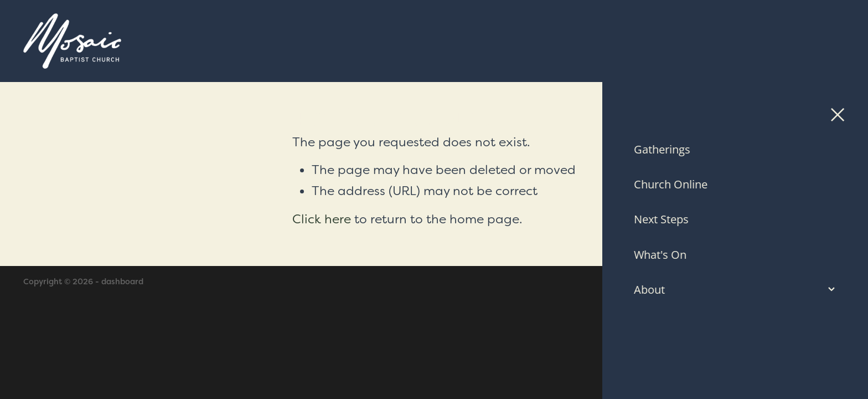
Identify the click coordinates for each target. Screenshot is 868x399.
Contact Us (765, 41)
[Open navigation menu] (831, 41)
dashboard (122, 282)
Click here (322, 219)
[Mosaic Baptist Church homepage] (331, 41)
